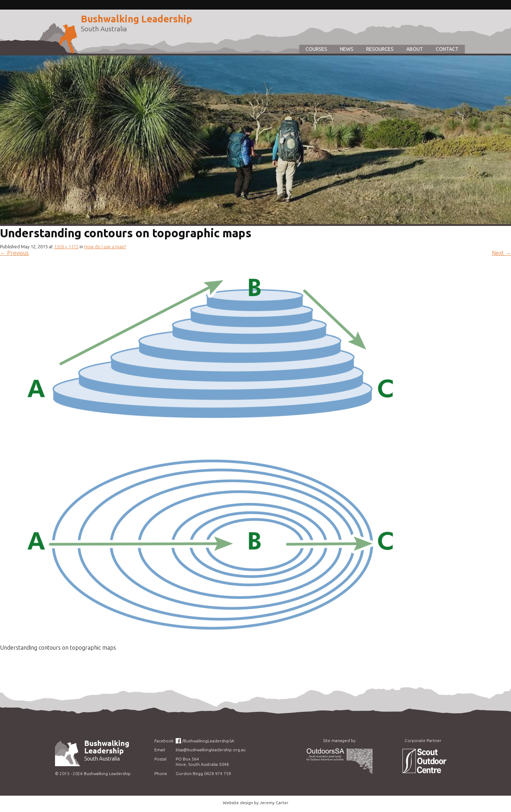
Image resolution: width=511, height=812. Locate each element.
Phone (161, 773)
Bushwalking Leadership (136, 19)
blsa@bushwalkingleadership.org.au (211, 750)
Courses (316, 49)
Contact (447, 49)
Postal (160, 759)
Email (160, 750)
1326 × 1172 (66, 247)
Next (501, 253)
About (415, 49)
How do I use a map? (105, 247)
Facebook (164, 741)
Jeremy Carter (274, 803)
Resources (380, 49)
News (347, 49)
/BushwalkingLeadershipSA (208, 741)
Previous (14, 253)
